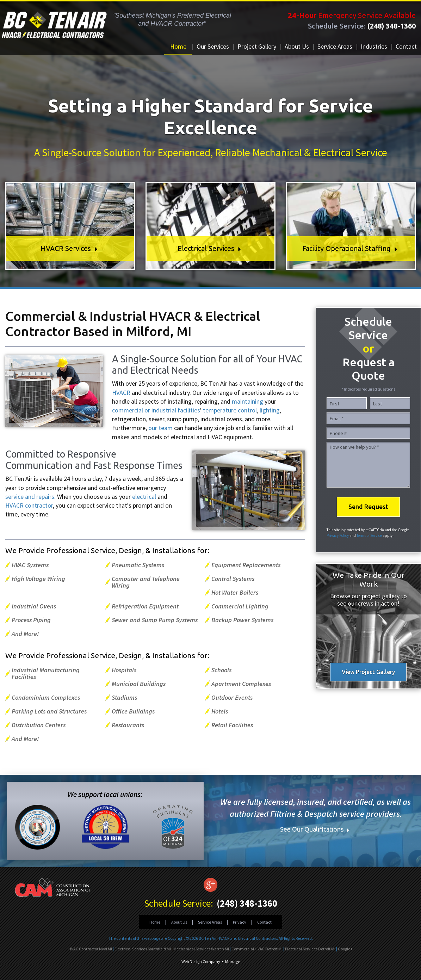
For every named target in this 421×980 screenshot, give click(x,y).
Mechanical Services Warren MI (201, 949)
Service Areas (335, 46)
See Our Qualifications (316, 829)
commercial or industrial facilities (156, 410)
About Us (297, 46)
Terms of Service (369, 535)
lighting (270, 410)
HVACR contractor (29, 505)
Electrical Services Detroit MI (310, 949)
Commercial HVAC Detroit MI (257, 949)
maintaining (247, 401)
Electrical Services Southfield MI (143, 949)
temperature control (230, 410)
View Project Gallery (368, 672)
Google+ (345, 949)
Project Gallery (257, 46)
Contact (406, 46)
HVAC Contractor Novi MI (90, 949)
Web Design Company (201, 961)
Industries (374, 46)
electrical (144, 497)
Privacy (240, 922)
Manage (233, 961)
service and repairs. (30, 497)
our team (160, 428)
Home (178, 46)
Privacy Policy (338, 535)
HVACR (122, 393)
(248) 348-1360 (392, 26)
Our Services (213, 46)
